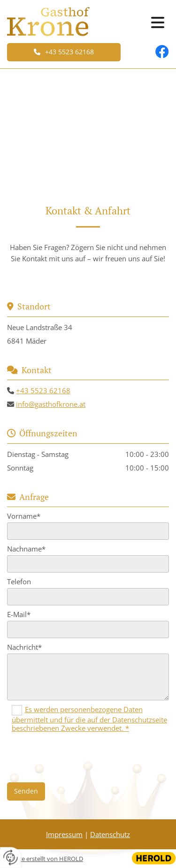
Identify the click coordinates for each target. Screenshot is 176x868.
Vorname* (24, 516)
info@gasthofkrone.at (51, 404)
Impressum (64, 834)
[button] (64, 52)
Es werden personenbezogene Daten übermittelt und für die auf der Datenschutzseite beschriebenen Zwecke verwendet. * (89, 719)
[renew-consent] (11, 857)
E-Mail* (19, 614)
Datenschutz (110, 834)
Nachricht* (24, 647)
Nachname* (26, 549)
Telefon (19, 581)
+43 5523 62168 (43, 390)
